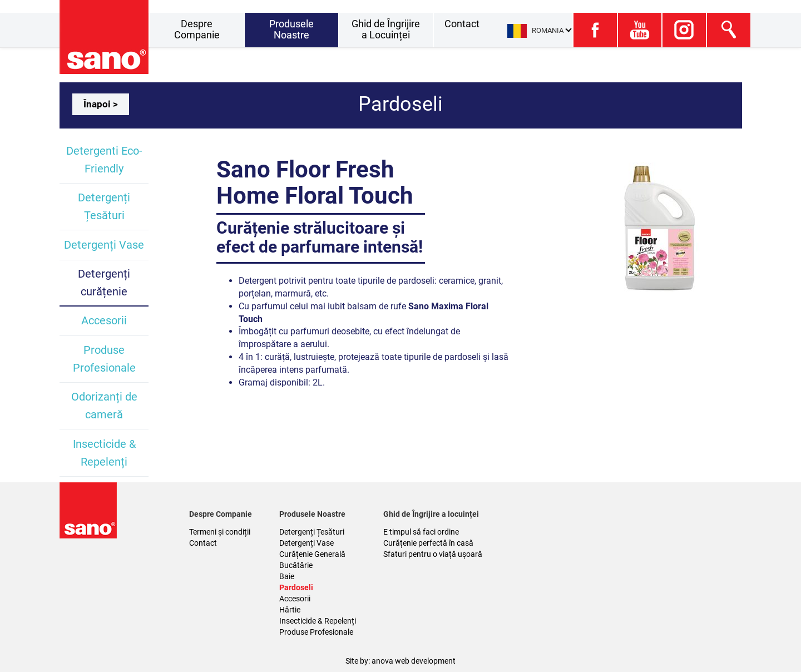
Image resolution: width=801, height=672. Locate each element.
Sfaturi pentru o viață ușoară (433, 554)
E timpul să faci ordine (421, 532)
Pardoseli (296, 587)
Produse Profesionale (316, 632)
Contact (462, 24)
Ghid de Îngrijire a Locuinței (386, 29)
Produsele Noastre (291, 29)
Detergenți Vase (104, 245)
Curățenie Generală (312, 554)
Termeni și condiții (220, 532)
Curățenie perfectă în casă (428, 543)
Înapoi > (101, 104)
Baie (287, 576)
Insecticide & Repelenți (318, 621)
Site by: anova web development (400, 661)
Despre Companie (197, 29)
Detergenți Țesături (312, 532)
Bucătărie (296, 565)
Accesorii (104, 320)
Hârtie (290, 610)
